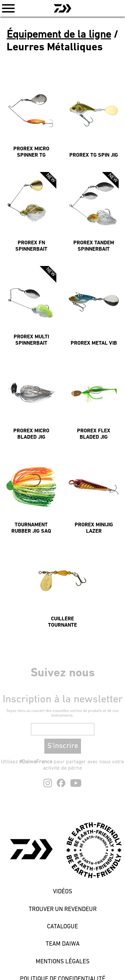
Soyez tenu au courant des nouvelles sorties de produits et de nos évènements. (62, 713)
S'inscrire (63, 746)
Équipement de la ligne (59, 35)
